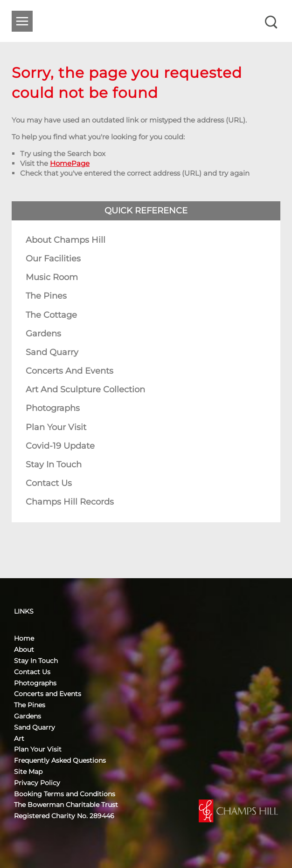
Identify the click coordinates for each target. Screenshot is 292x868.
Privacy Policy (37, 783)
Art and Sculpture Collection (85, 390)
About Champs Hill (66, 240)
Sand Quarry (52, 352)
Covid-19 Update (60, 446)
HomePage (70, 163)
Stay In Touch (54, 465)
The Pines (46, 296)
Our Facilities (53, 259)
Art (19, 738)
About (24, 649)
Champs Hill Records (70, 502)
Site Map (28, 772)
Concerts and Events (70, 371)
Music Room (52, 277)
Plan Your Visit (56, 427)
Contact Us (49, 483)
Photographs (53, 408)
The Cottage (51, 315)
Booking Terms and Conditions (65, 794)
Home (24, 638)
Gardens (43, 334)
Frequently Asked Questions (60, 760)
